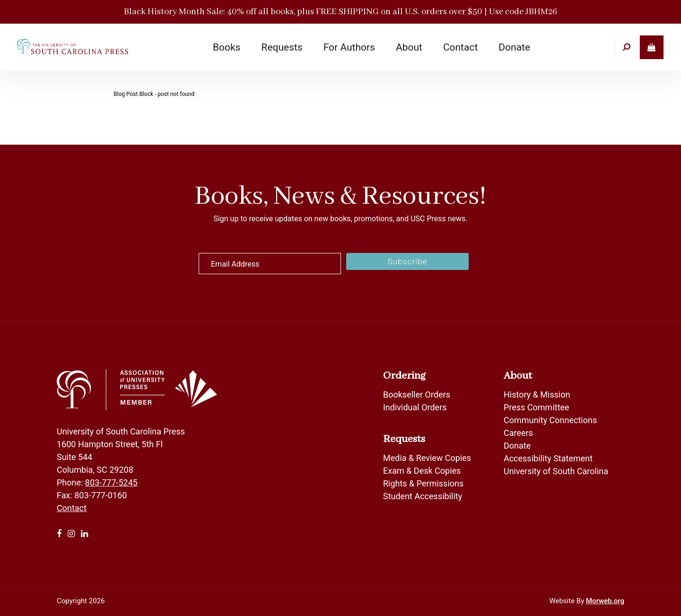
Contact (72, 508)
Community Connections (550, 420)
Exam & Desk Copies (422, 471)
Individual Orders (415, 407)
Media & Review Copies (427, 458)
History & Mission (537, 395)
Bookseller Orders (417, 395)
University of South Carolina (556, 471)
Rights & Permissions (423, 483)
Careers (518, 433)
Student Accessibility (424, 496)
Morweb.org (605, 601)
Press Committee (537, 407)
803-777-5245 (111, 482)
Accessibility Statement (548, 458)
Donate (517, 446)
